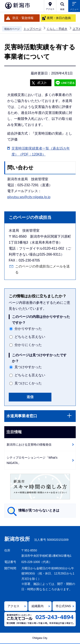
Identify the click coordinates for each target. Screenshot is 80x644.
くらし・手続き (57, 29)
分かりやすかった (28, 329)
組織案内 (38, 606)
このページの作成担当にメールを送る (42, 269)
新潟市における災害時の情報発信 (29, 445)
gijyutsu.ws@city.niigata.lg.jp (29, 197)
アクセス (13, 606)
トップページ (32, 29)
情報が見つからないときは (39, 510)
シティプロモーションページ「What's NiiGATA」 (32, 460)
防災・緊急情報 (23, 18)
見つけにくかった (28, 383)
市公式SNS (63, 606)
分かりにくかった (28, 345)
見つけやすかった (28, 367)
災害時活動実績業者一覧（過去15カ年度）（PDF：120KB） (41, 151)
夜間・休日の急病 (59, 18)
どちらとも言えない (30, 337)
